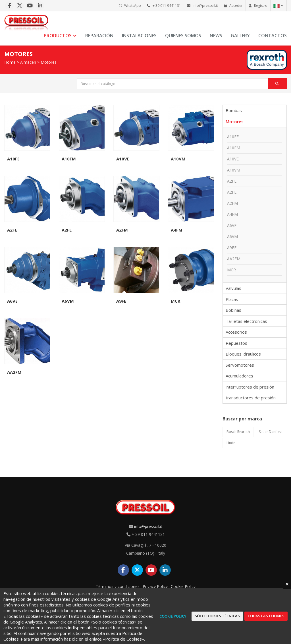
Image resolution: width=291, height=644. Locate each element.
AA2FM (14, 372)
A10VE (123, 159)
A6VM (68, 301)
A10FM (69, 159)
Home (10, 62)
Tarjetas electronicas (246, 321)
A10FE (13, 159)
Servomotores (240, 365)
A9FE (121, 301)
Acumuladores (239, 376)
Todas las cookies (266, 616)
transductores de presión (251, 398)
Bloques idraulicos (243, 354)
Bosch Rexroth (238, 432)
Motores (49, 62)
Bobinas (233, 310)
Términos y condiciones (118, 586)
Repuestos (236, 343)
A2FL (67, 230)
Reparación (99, 36)
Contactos (273, 36)
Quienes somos (183, 36)
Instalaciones (139, 36)
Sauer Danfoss (271, 432)
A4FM (177, 230)
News (216, 36)
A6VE (12, 301)
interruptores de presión (250, 387)
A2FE (12, 230)
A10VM (178, 159)
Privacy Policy (155, 586)
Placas (232, 299)
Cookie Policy (183, 586)
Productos (60, 36)
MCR (175, 301)
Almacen (28, 62)
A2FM (122, 230)
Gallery (240, 36)
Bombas (234, 110)
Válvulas (233, 288)
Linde (231, 443)
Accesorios (236, 332)
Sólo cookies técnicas (217, 616)
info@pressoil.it (148, 526)
